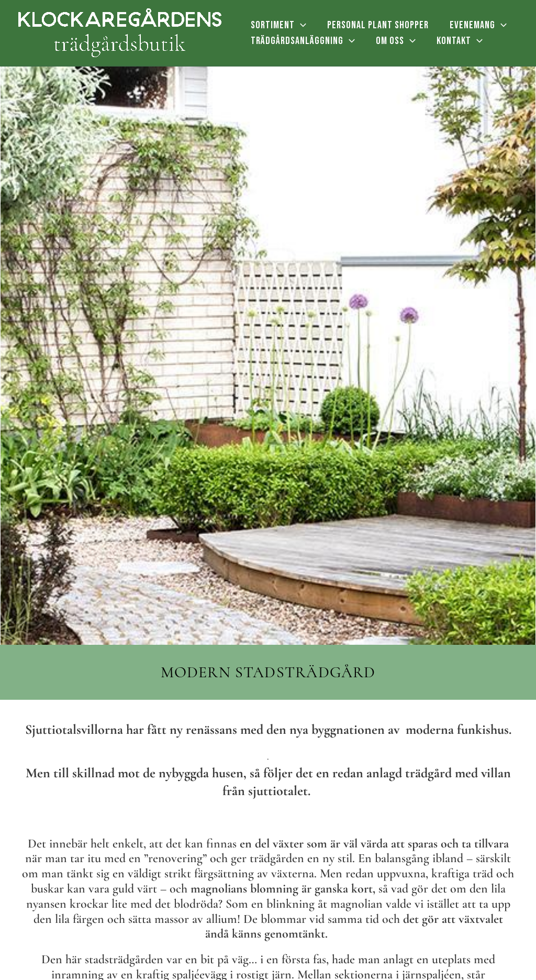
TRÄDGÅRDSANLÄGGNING (303, 41)
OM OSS (396, 41)
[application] (300, 25)
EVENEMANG (478, 25)
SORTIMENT (278, 25)
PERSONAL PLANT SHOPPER (378, 25)
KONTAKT (460, 41)
